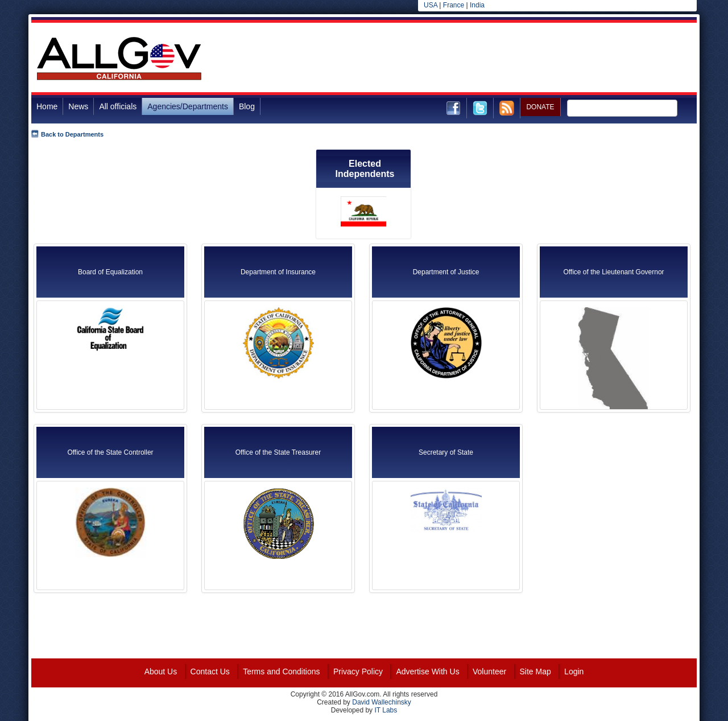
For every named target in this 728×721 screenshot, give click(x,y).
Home (47, 106)
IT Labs (386, 710)
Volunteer (489, 671)
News (78, 106)
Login (574, 671)
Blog (247, 106)
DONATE (540, 107)
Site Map (535, 671)
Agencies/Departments (188, 106)
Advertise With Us (427, 671)
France (454, 5)
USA (431, 5)
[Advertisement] (490, 59)
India (477, 5)
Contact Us (210, 671)
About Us (161, 671)
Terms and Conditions (281, 671)
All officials (118, 106)
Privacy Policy (358, 671)
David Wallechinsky (382, 702)
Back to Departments (72, 134)
